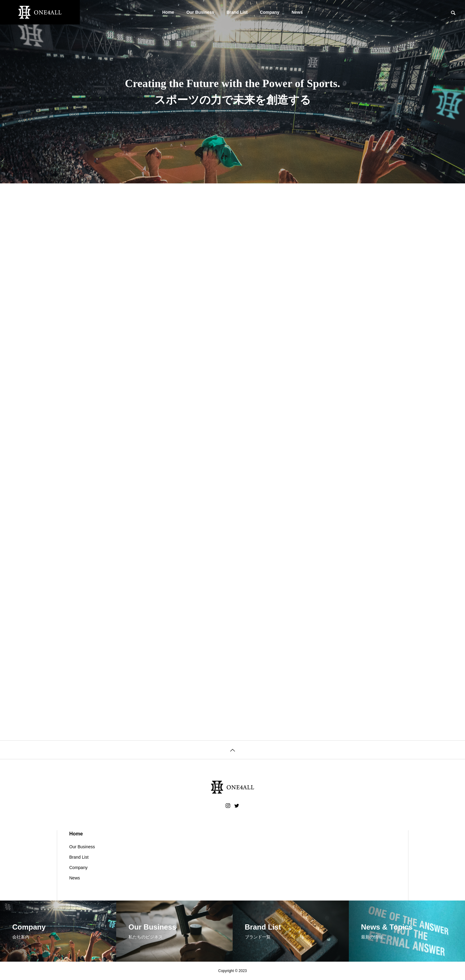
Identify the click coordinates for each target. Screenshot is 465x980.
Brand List (237, 12)
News (297, 12)
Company (270, 12)
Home (168, 12)
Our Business (200, 12)
